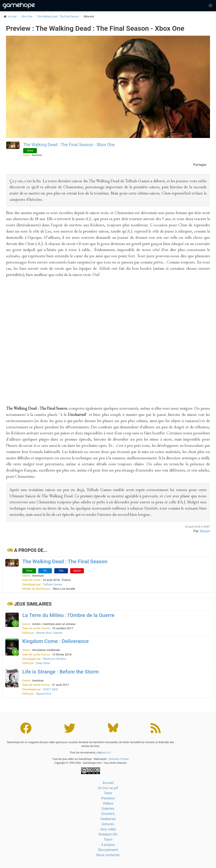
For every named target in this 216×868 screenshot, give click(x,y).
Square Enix (43, 693)
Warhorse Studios (54, 659)
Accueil (108, 783)
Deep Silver (43, 663)
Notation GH (108, 834)
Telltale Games (53, 584)
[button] (210, 6)
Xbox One (27, 17)
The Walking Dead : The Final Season (58, 17)
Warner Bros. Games (49, 633)
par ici (106, 753)
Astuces (108, 824)
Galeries (108, 809)
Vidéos (108, 803)
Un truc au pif (108, 788)
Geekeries (108, 819)
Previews (108, 798)
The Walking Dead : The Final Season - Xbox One (69, 145)
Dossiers (108, 814)
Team (108, 840)
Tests (108, 793)
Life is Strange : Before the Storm (61, 672)
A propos (108, 845)
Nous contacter (108, 855)
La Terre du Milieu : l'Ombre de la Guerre (68, 615)
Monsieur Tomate (119, 759)
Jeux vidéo (108, 829)
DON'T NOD (50, 689)
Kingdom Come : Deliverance (56, 641)
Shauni (205, 531)
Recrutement (108, 850)
